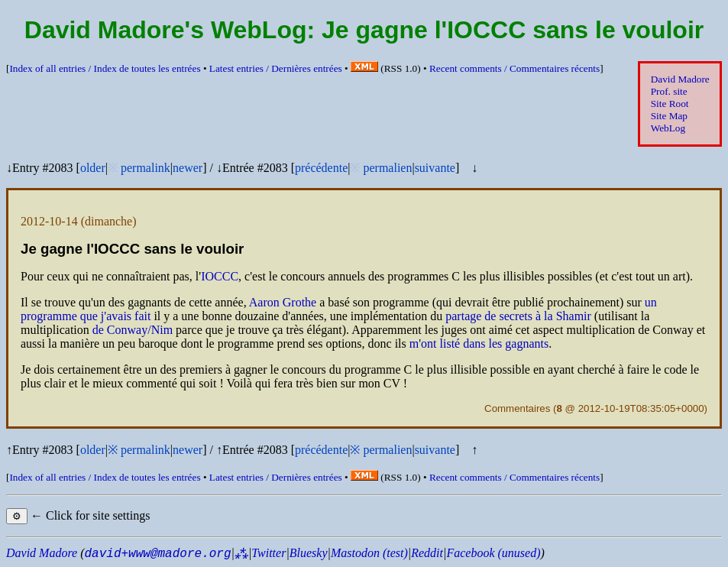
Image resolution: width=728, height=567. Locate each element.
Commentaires (517, 408)
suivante (435, 168)
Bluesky (309, 553)
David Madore (680, 79)
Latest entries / (276, 68)
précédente (321, 168)
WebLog (668, 128)
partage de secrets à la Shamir (518, 316)
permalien (387, 168)
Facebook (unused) (493, 553)
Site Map (669, 116)
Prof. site (669, 91)
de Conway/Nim (133, 330)
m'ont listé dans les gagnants (479, 343)
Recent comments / (514, 68)
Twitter (269, 553)
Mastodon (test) (369, 553)
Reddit (427, 553)
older (93, 168)
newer (188, 168)
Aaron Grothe (283, 302)
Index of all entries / (105, 68)
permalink (146, 168)
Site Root (670, 104)
